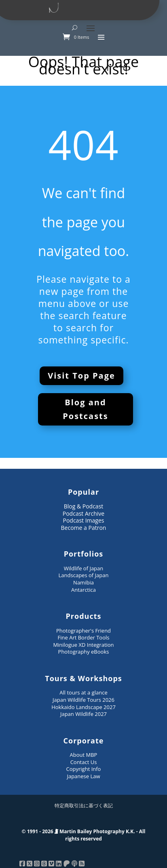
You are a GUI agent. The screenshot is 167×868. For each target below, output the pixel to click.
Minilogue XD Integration (83, 645)
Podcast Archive (83, 513)
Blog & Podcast (84, 506)
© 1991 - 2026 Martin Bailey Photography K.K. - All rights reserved (84, 835)
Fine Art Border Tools (84, 637)
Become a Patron (84, 528)
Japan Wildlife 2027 (83, 714)
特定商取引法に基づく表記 (84, 806)
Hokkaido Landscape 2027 (83, 707)
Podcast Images (84, 520)
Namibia (83, 582)
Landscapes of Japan (84, 575)
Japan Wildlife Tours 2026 (83, 700)
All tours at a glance (83, 692)
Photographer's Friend (83, 631)
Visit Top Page (81, 376)
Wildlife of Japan (84, 568)
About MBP (84, 755)
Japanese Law (83, 776)
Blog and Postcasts (86, 409)
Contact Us (84, 762)
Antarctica (83, 590)
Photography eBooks (84, 652)
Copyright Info (84, 769)
